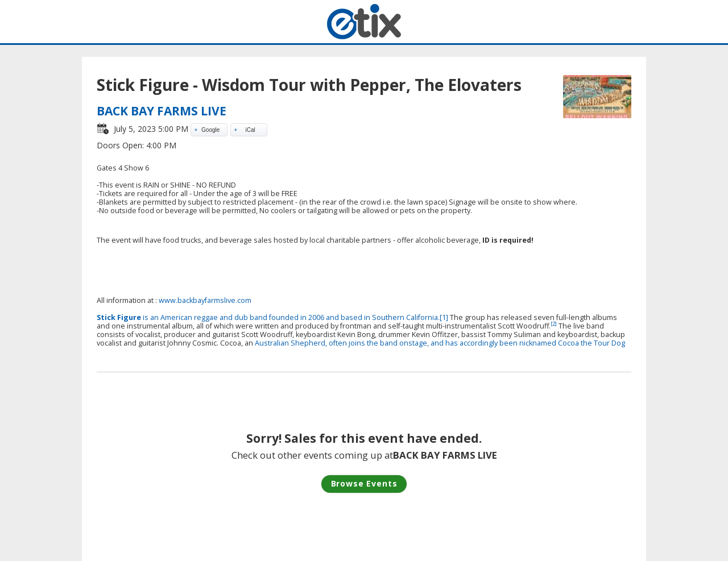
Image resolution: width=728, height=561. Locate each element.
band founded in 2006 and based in (310, 317)
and (226, 317)
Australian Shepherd (290, 343)
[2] (554, 324)
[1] (444, 317)
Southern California (405, 317)
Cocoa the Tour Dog (591, 343)
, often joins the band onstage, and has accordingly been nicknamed (442, 343)
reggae (206, 317)
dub (241, 317)
